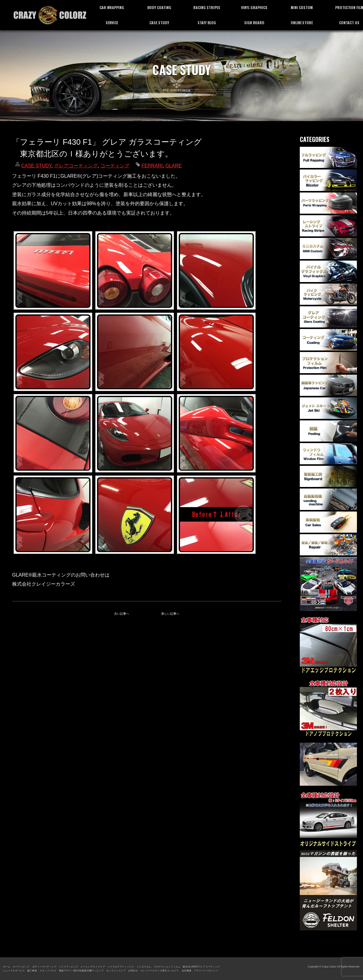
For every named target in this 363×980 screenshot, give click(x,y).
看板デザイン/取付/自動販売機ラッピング (81, 971)
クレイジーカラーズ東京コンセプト (160, 971)
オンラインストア (116, 971)
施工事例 (32, 971)
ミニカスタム (144, 967)
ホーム (7, 967)
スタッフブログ (48, 971)
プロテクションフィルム (167, 967)
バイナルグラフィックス (121, 967)
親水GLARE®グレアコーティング (201, 967)
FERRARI (152, 166)
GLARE (174, 166)
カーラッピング (21, 967)
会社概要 (187, 971)
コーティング (115, 166)
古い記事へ (122, 614)
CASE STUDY (36, 166)
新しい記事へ (170, 614)
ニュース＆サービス (14, 971)
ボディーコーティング (44, 967)
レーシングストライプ (93, 967)
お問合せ (133, 971)
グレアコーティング (76, 166)
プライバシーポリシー (206, 971)
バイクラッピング (69, 967)
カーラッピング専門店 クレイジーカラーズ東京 (50, 15)
